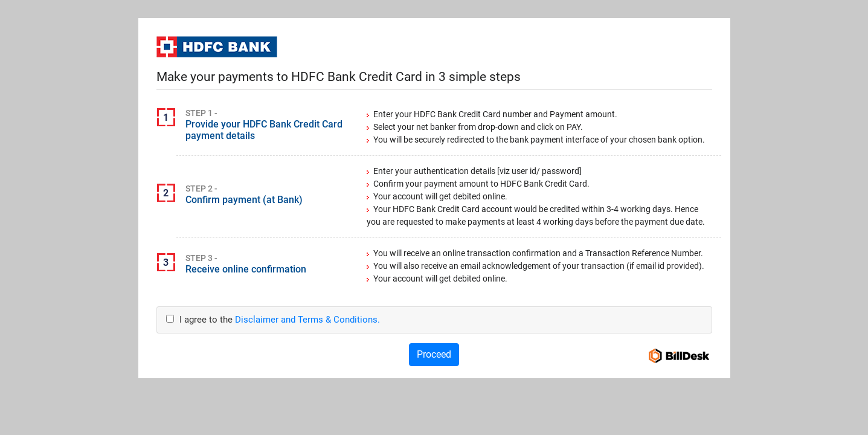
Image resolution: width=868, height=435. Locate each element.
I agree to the (273, 320)
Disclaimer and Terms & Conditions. (307, 320)
